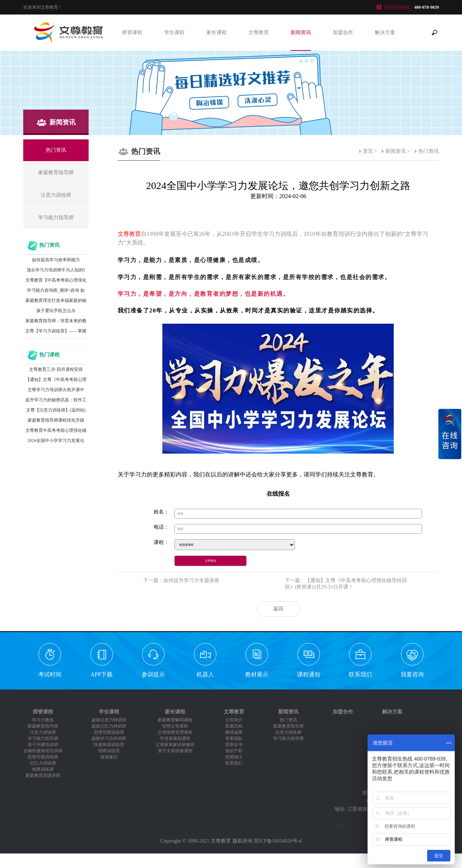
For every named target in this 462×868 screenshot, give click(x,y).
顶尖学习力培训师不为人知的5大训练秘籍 (56, 271)
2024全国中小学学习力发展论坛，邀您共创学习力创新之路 (56, 442)
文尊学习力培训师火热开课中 (56, 390)
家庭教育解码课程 (175, 720)
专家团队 (234, 738)
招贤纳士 (234, 757)
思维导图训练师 (43, 757)
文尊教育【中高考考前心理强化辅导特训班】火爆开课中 (56, 281)
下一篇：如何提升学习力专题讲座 (181, 580)
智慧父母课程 (175, 726)
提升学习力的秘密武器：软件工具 (56, 401)
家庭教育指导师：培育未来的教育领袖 (56, 322)
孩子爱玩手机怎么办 (56, 311)
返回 (278, 609)
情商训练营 (109, 751)
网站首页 (90, 32)
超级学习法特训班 (109, 738)
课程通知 (309, 674)
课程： (161, 542)
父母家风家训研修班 (175, 745)
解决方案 (385, 32)
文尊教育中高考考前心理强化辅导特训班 (56, 432)
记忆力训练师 (43, 763)
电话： (161, 527)
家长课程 (216, 32)
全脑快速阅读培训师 (43, 751)
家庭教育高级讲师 (43, 775)
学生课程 (174, 32)
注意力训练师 (43, 732)
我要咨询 (412, 674)
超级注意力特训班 (109, 720)
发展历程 (234, 726)
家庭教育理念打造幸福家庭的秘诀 (56, 302)
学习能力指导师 (43, 738)
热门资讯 (429, 151)
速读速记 (109, 757)
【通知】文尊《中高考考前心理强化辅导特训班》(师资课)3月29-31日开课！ (56, 381)
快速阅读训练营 (109, 745)
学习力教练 (43, 720)
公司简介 (234, 720)
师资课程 (132, 32)
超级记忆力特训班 (109, 726)
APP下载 (102, 674)
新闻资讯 (301, 32)
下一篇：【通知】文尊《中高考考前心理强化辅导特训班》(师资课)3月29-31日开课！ (346, 584)
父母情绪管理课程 (175, 732)
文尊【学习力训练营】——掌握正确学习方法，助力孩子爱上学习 (56, 332)
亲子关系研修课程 (175, 751)
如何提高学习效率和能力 (56, 260)
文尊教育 (259, 32)
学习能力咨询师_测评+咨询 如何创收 (56, 292)
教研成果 (234, 732)
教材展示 (257, 674)
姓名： (161, 512)
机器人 (205, 674)
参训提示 (153, 674)
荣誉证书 (234, 745)
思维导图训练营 (109, 732)
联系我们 (360, 674)
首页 (368, 151)
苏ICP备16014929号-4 (278, 841)
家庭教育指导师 (43, 726)
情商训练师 (43, 769)
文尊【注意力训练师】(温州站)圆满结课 (56, 411)
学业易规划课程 (175, 738)
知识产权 (234, 751)
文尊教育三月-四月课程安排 (56, 369)
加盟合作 (343, 32)
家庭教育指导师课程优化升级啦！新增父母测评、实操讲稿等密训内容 (56, 421)
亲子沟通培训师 (43, 745)
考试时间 (50, 674)
